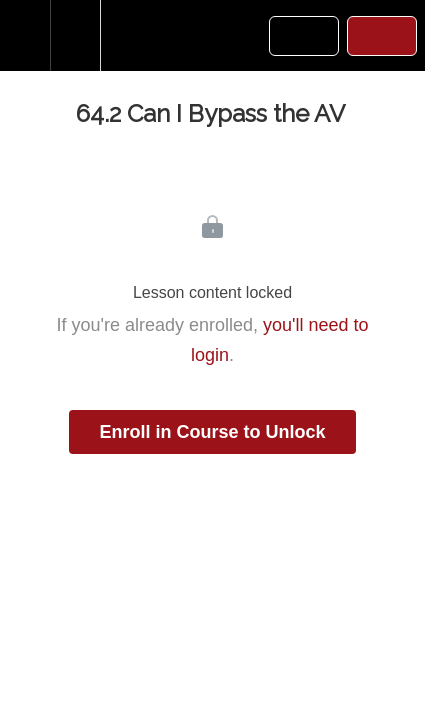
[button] (25, 35)
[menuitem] (75, 35)
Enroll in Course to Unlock (212, 432)
